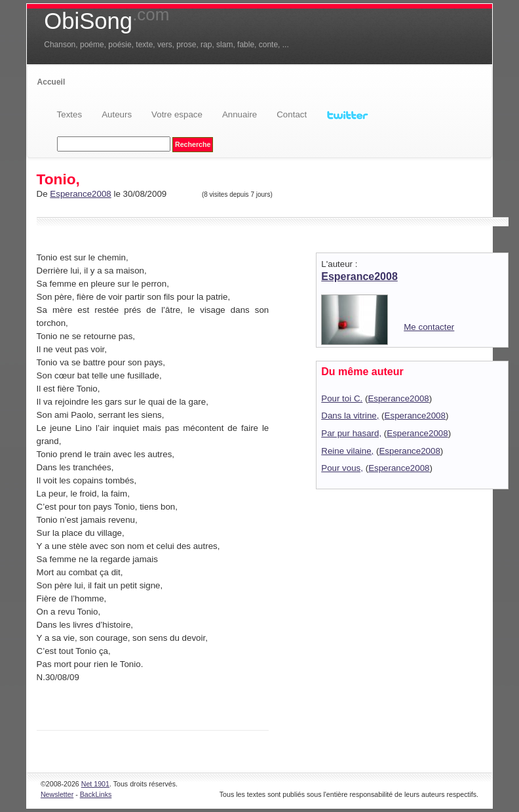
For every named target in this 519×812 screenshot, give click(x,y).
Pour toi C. (342, 398)
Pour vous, (342, 468)
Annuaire (240, 114)
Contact (292, 114)
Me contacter (429, 327)
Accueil (51, 82)
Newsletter (57, 794)
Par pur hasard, (351, 433)
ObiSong (106, 21)
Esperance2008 (80, 194)
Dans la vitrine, (350, 416)
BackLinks (96, 794)
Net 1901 (95, 784)
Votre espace (177, 114)
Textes (70, 114)
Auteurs (117, 114)
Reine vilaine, (347, 451)
